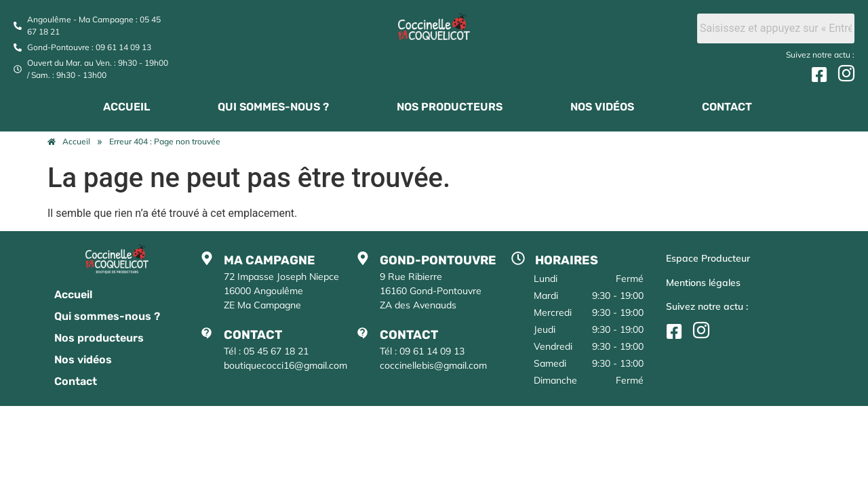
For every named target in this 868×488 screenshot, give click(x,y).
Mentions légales (703, 283)
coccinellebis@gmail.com (433, 365)
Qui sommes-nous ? (273, 107)
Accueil (126, 107)
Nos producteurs (450, 107)
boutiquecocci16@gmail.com (285, 365)
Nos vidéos (602, 107)
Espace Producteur (708, 258)
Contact (727, 107)
